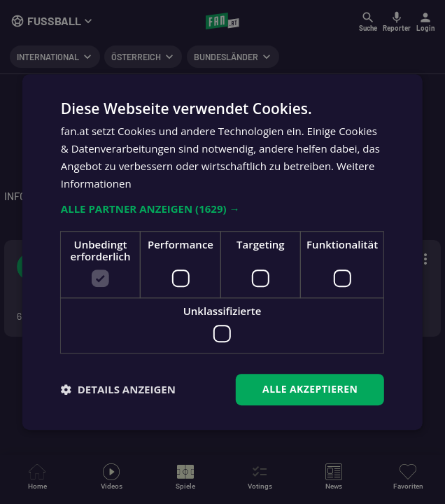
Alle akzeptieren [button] (310, 389)
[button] (222, 209)
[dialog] (222, 252)
